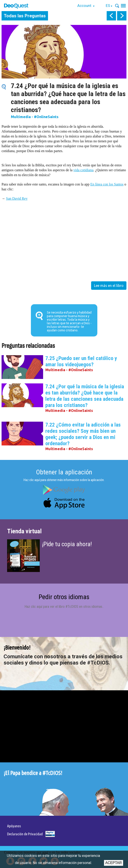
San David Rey (17, 198)
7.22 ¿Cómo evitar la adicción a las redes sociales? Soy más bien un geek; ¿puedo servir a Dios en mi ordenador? (83, 434)
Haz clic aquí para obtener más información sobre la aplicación (64, 480)
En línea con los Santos (107, 184)
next (122, 16)
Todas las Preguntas (25, 16)
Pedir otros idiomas (64, 597)
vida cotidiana (83, 170)
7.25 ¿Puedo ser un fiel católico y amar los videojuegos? (81, 361)
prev (111, 16)
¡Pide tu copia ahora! (67, 544)
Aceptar (114, 863)
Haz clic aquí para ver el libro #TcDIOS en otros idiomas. (64, 607)
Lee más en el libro (109, 286)
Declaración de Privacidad (25, 834)
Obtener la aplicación (64, 472)
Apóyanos (14, 826)
